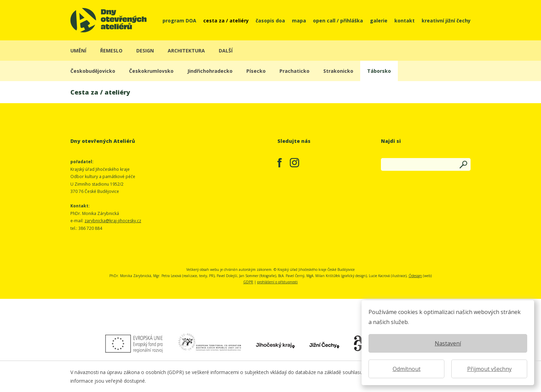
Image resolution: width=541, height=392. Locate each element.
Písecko (256, 71)
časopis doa (270, 20)
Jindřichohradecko (210, 71)
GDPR (248, 282)
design (145, 51)
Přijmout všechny (489, 369)
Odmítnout (407, 369)
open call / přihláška (338, 20)
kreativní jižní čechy (446, 20)
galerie (379, 20)
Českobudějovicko (93, 71)
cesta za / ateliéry (226, 20)
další (226, 51)
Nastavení (448, 343)
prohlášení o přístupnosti (277, 282)
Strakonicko (338, 71)
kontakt (405, 20)
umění (78, 51)
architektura (186, 51)
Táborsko (379, 71)
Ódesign (415, 276)
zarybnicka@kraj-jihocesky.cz (113, 221)
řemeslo (111, 51)
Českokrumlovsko (151, 71)
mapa (299, 20)
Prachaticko (294, 71)
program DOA (179, 20)
